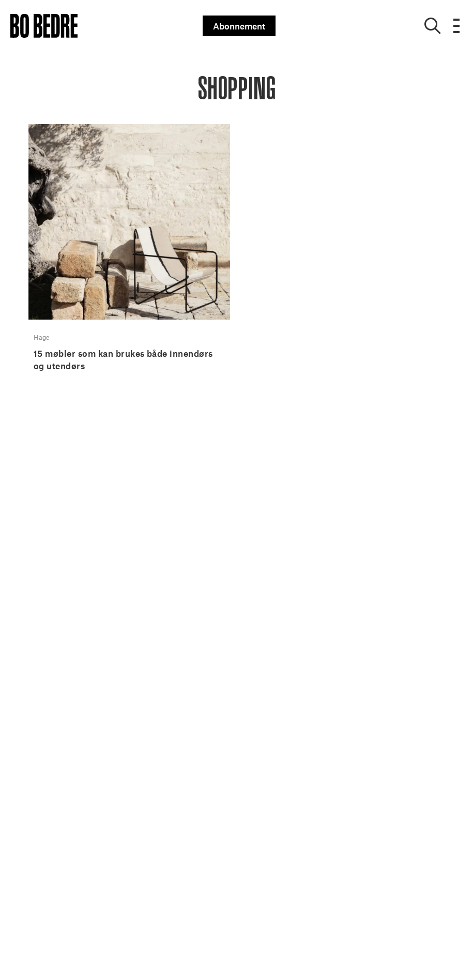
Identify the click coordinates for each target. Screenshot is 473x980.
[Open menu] (456, 26)
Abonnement (239, 26)
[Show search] (433, 26)
